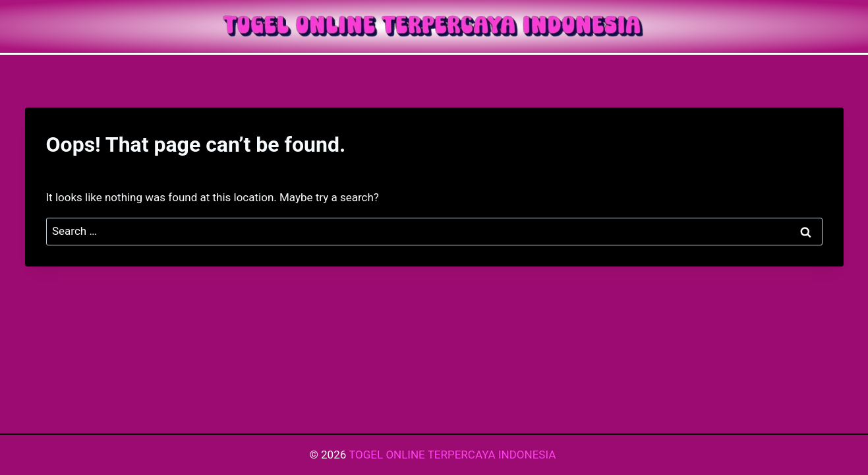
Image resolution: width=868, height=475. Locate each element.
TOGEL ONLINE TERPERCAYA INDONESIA (453, 455)
